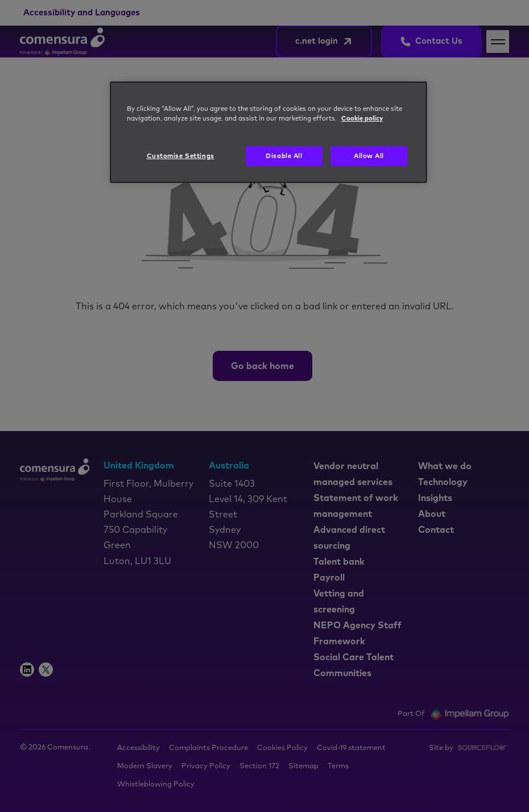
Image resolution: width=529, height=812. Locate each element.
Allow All (369, 156)
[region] (268, 132)
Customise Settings (181, 156)
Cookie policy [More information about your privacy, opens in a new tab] (362, 119)
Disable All (284, 156)
